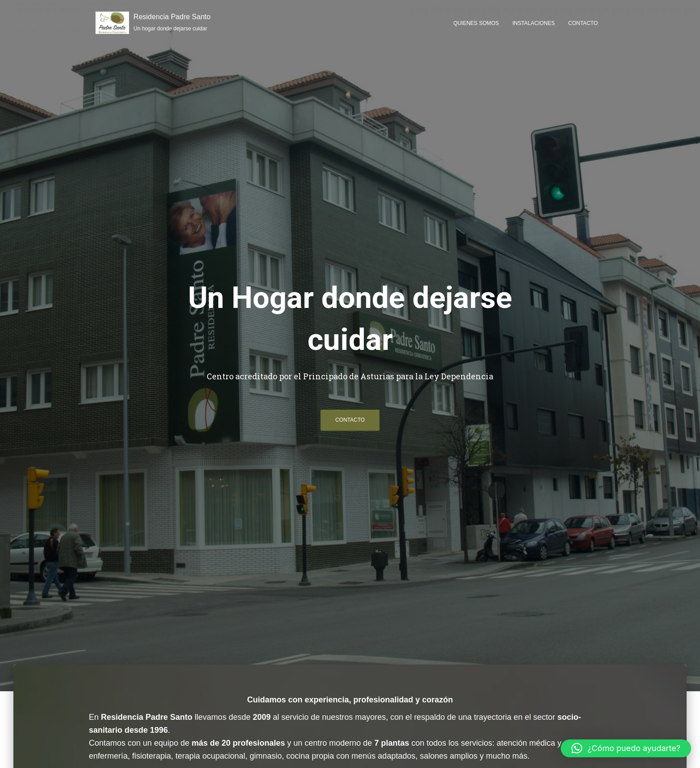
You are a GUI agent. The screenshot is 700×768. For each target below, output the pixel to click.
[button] (626, 748)
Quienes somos (476, 23)
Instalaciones (534, 23)
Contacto (583, 23)
